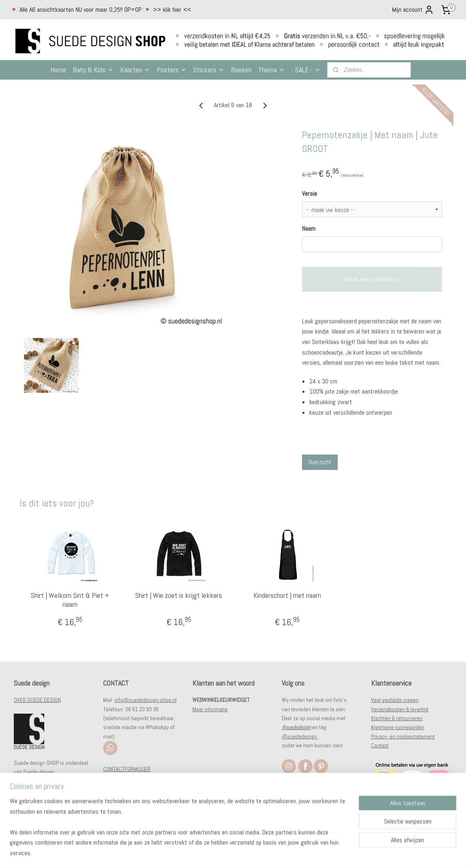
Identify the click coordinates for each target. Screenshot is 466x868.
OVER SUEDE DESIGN (37, 700)
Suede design (39, 772)
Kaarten (135, 70)
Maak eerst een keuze (372, 279)
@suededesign (299, 736)
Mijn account (413, 10)
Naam (309, 228)
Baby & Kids (93, 70)
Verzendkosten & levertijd (400, 709)
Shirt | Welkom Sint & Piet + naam (70, 600)
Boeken (241, 70)
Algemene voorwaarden (398, 727)
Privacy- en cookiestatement (403, 736)
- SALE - (306, 70)
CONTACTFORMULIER (127, 769)
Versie (310, 194)
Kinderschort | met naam (287, 595)
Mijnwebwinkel (316, 853)
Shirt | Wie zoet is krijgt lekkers (179, 595)
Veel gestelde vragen (395, 700)
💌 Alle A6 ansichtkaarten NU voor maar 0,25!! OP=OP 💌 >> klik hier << (100, 10)
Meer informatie (210, 709)
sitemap (215, 853)
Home (58, 70)
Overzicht (320, 462)
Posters (172, 70)
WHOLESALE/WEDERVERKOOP (137, 778)
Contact (380, 745)
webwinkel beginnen (255, 853)
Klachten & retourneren (397, 718)
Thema (272, 70)
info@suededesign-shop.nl (146, 700)
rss (229, 853)
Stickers (209, 70)
